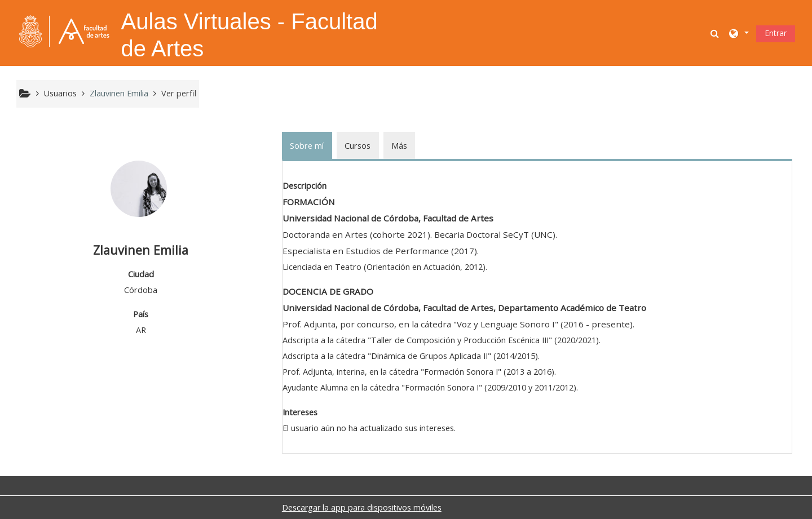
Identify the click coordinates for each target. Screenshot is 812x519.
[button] (716, 33)
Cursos (358, 146)
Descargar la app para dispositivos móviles (362, 507)
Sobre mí (307, 146)
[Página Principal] (64, 32)
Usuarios (60, 93)
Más (399, 146)
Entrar (776, 33)
